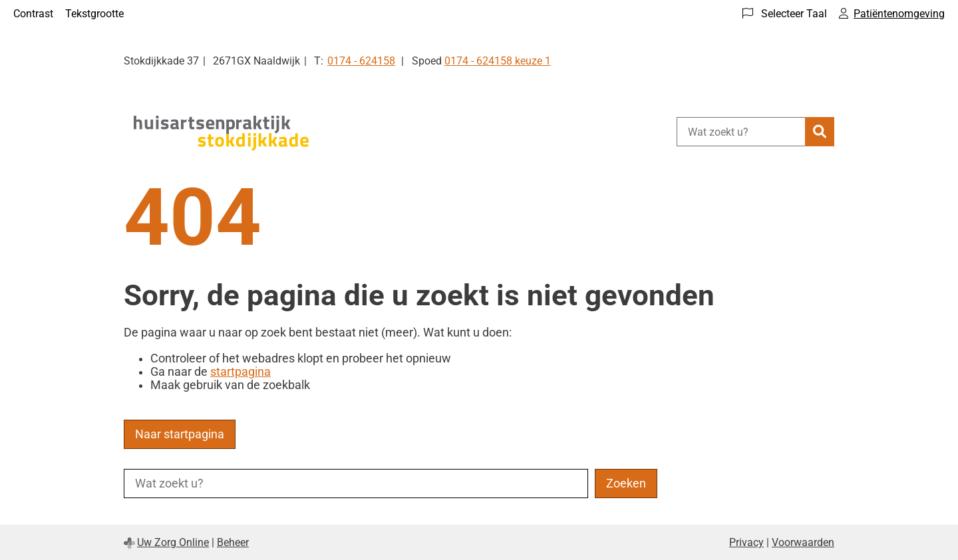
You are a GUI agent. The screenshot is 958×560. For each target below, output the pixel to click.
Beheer (233, 542)
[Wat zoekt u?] (741, 132)
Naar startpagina (180, 434)
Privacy (746, 542)
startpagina (240, 372)
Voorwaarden (803, 542)
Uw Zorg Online (173, 542)
